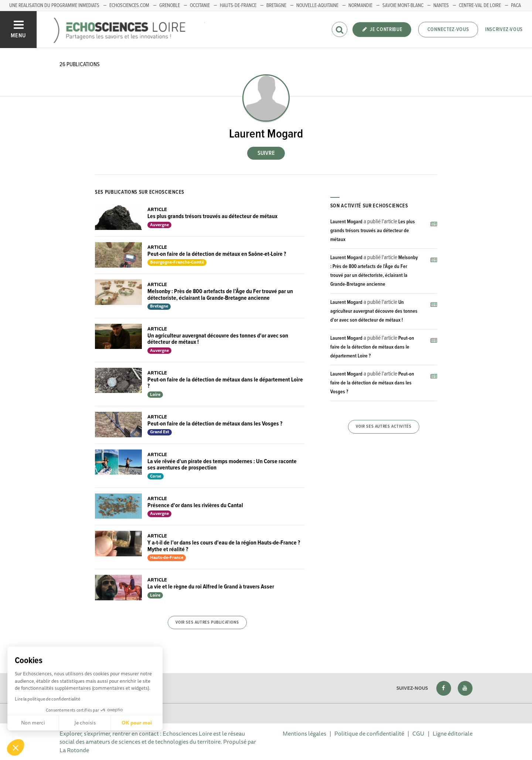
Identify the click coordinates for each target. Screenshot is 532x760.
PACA (516, 6)
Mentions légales (304, 733)
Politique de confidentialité (369, 733)
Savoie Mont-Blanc (403, 6)
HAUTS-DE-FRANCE (238, 6)
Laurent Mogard (346, 222)
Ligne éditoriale (453, 733)
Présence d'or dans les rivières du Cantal (195, 505)
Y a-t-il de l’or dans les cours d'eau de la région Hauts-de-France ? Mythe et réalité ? (224, 546)
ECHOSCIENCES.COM (129, 6)
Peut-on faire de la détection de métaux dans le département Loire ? (225, 383)
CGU (418, 733)
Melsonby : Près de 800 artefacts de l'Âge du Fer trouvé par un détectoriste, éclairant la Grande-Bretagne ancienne (220, 295)
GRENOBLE (170, 6)
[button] (16, 747)
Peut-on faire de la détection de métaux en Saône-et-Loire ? (217, 254)
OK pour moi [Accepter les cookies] (137, 723)
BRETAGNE (276, 6)
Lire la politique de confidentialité (47, 699)
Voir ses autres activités (383, 427)
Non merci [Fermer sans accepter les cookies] (33, 723)
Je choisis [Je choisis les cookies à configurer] (85, 723)
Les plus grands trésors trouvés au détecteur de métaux (212, 216)
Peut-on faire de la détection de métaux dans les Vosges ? (215, 424)
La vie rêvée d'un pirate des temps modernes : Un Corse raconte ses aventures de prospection (222, 465)
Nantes (441, 6)
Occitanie (200, 6)
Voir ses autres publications (207, 622)
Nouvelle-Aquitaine (317, 6)
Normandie (360, 6)
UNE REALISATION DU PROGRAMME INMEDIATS (54, 6)
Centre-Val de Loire (480, 6)
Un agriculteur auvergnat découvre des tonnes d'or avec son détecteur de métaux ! (218, 339)
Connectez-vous (448, 30)
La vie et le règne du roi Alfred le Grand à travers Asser (211, 587)
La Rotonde (74, 750)
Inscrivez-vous (504, 30)
